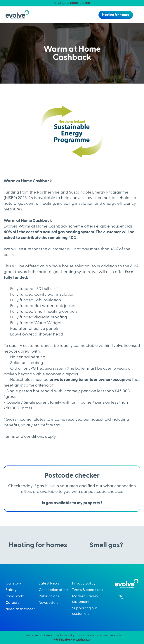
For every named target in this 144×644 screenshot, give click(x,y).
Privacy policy (84, 583)
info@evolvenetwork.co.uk (72, 640)
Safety (11, 590)
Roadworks (15, 596)
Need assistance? (20, 609)
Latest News (49, 583)
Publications (49, 596)
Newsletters (49, 603)
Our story (13, 583)
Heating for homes (116, 15)
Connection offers (54, 590)
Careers (12, 603)
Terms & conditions (88, 590)
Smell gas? (72, 3)
